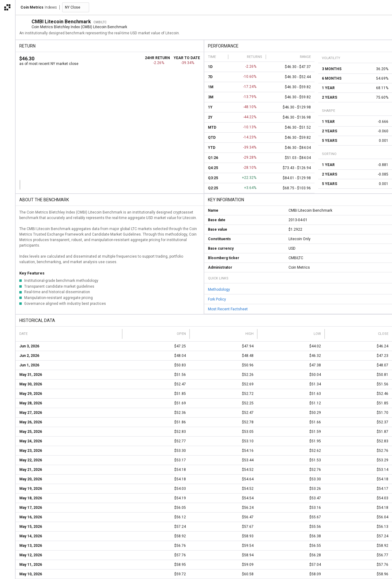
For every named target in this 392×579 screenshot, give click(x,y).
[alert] (7, 572)
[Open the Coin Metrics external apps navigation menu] (7, 7)
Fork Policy (217, 299)
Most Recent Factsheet (228, 309)
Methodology (219, 289)
